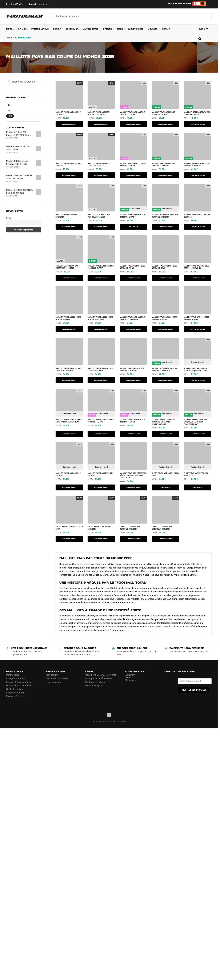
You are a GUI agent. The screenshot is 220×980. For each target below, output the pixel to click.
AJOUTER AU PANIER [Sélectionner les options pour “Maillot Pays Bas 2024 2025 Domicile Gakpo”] (69, 329)
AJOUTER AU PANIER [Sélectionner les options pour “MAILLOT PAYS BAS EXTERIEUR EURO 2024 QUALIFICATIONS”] (69, 434)
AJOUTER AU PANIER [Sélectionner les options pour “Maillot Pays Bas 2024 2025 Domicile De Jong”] (101, 329)
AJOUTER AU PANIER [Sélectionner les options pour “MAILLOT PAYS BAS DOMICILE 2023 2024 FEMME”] (133, 434)
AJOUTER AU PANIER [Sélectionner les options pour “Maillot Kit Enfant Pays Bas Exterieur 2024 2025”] (165, 380)
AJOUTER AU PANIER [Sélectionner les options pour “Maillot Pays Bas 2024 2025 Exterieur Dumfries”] (133, 380)
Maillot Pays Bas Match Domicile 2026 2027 (99, 113)
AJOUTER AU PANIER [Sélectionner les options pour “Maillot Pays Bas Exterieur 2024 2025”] (198, 227)
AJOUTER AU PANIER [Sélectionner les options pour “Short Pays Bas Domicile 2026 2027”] (69, 539)
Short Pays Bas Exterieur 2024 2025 (196, 474)
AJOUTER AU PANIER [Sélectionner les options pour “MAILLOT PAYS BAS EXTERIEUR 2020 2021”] (101, 487)
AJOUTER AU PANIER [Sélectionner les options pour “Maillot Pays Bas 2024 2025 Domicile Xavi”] (165, 278)
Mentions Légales (94, 686)
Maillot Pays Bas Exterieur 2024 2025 (197, 216)
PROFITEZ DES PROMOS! (193, 690)
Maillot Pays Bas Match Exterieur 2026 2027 (99, 165)
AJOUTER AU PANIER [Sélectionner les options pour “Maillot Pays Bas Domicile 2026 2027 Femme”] (133, 124)
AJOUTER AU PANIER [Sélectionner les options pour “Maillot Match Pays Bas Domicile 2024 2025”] (101, 227)
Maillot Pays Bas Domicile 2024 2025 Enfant (132, 216)
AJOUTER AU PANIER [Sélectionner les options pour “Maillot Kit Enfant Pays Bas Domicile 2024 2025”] (165, 227)
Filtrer (10, 116)
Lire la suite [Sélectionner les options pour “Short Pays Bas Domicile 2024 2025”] (166, 487)
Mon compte (52, 675)
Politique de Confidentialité (99, 678)
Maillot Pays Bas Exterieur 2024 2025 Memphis (69, 370)
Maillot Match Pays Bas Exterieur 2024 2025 (67, 267)
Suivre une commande (57, 678)
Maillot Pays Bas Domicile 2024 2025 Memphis (196, 267)
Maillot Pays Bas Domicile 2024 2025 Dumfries (132, 318)
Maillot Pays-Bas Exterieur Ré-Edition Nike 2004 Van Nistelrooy (133, 476)
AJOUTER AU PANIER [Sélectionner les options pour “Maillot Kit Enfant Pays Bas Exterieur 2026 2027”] (198, 175)
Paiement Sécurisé (15, 696)
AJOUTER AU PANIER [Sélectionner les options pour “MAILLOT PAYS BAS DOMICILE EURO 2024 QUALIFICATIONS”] (198, 380)
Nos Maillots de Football (19, 686)
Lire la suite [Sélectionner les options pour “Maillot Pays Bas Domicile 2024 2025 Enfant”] (133, 227)
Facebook (130, 677)
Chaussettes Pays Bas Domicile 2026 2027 (130, 528)
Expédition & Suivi (15, 693)
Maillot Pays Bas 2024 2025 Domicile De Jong (100, 318)
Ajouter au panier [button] (133, 539)
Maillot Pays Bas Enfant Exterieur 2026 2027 (163, 165)
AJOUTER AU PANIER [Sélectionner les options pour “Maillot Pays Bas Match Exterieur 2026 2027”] (101, 175)
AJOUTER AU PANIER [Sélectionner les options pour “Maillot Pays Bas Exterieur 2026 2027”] (69, 175)
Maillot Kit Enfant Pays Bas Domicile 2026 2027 (197, 113)
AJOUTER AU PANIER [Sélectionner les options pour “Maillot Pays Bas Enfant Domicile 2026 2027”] (165, 124)
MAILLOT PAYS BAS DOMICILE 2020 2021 (68, 474)
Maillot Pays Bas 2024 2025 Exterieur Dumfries (132, 370)
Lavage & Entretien (15, 678)
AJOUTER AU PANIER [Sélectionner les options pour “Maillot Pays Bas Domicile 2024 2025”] (69, 227)
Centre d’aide (13, 675)
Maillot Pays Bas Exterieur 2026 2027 (69, 165)
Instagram (130, 675)
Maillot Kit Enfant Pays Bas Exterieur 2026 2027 (197, 165)
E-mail (9, 218)
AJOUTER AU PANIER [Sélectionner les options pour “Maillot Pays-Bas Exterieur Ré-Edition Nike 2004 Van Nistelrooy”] (133, 487)
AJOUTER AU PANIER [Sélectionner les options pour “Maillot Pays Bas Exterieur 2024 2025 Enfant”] (101, 278)
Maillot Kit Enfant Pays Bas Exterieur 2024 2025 (165, 370)
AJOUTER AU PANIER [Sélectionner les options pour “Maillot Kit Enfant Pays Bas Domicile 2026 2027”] (198, 124)
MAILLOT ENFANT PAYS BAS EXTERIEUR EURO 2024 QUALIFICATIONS (195, 422)
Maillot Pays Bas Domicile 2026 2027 (68, 113)
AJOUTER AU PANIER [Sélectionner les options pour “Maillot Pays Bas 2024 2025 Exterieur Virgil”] (165, 329)
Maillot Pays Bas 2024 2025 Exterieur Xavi (197, 318)
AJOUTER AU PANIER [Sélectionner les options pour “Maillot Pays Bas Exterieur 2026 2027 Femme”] (133, 175)
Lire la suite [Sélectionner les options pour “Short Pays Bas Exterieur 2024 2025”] (198, 487)
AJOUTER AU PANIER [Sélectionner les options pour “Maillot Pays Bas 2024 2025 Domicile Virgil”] (133, 278)
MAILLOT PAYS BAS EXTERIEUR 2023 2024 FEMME (101, 421)
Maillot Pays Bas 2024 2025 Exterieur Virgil (164, 318)
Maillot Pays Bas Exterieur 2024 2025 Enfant (101, 267)
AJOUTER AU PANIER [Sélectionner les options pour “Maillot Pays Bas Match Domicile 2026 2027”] (101, 124)
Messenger (130, 680)
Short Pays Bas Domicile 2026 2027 (69, 528)
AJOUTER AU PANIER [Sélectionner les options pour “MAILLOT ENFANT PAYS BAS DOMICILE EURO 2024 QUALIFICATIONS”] (165, 434)
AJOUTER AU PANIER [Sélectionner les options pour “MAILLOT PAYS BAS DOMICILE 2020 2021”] (69, 487)
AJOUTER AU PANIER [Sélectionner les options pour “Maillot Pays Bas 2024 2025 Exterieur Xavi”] (198, 329)
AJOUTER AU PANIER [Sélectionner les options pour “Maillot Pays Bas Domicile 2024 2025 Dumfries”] (133, 329)
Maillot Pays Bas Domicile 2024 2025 (68, 216)
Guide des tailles (14, 689)
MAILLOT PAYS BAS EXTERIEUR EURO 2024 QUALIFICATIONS (69, 421)
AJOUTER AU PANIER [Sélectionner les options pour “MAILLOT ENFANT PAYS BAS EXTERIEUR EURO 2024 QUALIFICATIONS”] (198, 434)
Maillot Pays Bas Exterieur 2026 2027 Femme (133, 165)
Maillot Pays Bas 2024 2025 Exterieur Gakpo (100, 370)
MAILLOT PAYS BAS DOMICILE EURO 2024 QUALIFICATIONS (196, 370)
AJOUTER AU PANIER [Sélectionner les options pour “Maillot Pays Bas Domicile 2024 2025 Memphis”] (198, 278)
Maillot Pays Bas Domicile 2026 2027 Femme (132, 113)
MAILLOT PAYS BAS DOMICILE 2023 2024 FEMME (132, 421)
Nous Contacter (54, 682)
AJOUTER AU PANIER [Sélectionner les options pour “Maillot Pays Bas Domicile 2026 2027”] (69, 124)
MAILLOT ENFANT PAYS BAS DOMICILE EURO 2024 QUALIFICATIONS (163, 422)
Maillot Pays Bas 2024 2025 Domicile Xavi (164, 267)
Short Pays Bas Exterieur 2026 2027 (100, 528)
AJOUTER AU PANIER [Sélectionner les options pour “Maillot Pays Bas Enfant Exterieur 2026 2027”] (165, 175)
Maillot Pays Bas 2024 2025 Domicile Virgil (132, 267)
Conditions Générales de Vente (101, 675)
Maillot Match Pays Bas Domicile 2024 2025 (99, 216)
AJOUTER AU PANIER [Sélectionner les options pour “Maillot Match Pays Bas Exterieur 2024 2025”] (69, 278)
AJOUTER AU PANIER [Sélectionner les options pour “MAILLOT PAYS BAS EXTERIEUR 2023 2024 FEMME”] (101, 434)
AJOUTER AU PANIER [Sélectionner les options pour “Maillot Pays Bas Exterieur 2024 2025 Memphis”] (69, 380)
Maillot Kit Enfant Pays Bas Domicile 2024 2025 (165, 216)
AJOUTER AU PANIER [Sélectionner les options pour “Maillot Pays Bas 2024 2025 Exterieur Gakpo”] (101, 380)
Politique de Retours (95, 682)
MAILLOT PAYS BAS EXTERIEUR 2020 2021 (101, 474)
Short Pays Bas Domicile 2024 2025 (165, 474)
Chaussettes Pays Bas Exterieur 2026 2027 (162, 528)
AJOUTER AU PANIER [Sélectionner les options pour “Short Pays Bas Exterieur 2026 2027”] (101, 539)
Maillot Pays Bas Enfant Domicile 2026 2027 (163, 113)
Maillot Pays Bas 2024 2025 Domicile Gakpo (68, 318)
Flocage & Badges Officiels (19, 682)
